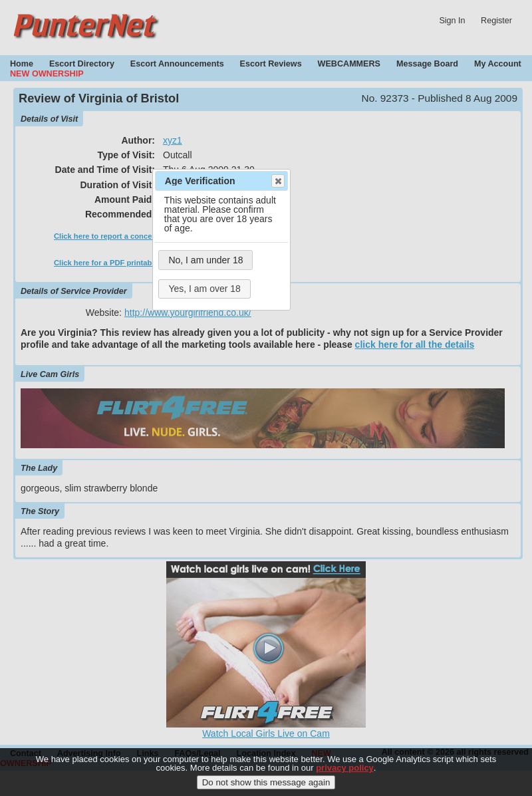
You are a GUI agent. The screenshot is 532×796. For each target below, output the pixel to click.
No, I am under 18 (205, 260)
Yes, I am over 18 (204, 289)
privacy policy (345, 774)
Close (277, 181)
